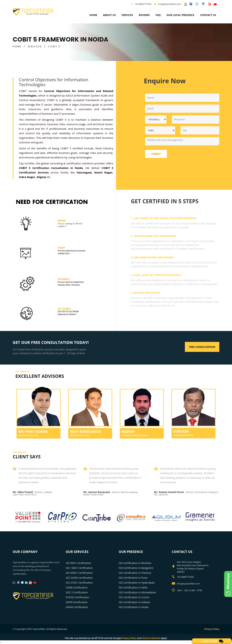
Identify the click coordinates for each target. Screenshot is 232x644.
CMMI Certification (77, 587)
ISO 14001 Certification (79, 568)
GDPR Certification (77, 602)
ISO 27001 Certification (79, 583)
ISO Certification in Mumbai (135, 563)
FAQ (158, 15)
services (127, 15)
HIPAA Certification (77, 607)
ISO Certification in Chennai (135, 573)
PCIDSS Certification (78, 597)
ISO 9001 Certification (79, 563)
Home (93, 15)
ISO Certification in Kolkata (134, 602)
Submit (156, 154)
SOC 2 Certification (77, 592)
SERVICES (35, 46)
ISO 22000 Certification (79, 578)
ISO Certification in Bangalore (136, 568)
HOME (17, 46)
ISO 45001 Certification (79, 573)
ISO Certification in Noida (134, 607)
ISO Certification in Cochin (134, 597)
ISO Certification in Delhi (133, 587)
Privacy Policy (212, 629)
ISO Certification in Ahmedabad (137, 592)
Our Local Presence (180, 15)
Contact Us (208, 15)
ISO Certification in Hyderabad (137, 583)
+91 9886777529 (143, 4)
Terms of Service (151, 638)
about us (109, 15)
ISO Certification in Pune (133, 578)
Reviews (144, 15)
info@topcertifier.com (168, 4)
